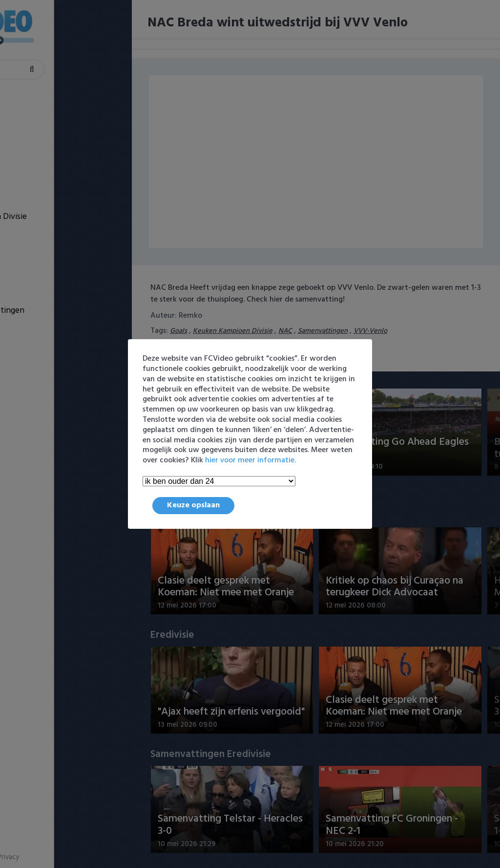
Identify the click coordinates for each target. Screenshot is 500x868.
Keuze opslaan (193, 505)
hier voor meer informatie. (250, 460)
